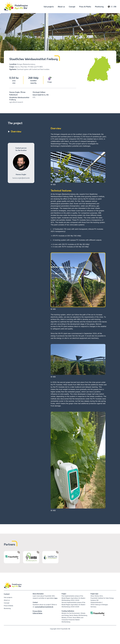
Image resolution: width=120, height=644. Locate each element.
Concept (7, 603)
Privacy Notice (37, 611)
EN (115, 7)
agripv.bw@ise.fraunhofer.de (44, 607)
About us (7, 600)
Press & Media (8, 606)
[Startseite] (16, 7)
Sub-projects (8, 597)
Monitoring (7, 608)
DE (111, 7)
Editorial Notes (37, 613)
